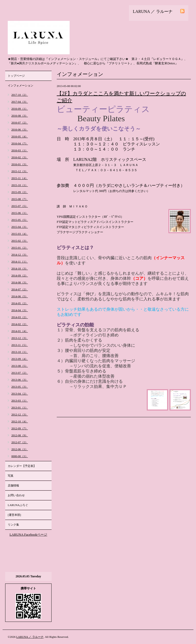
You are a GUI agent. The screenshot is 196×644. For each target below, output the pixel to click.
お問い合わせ (16, 495)
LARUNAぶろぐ (18, 505)
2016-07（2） (20, 123)
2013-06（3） (20, 380)
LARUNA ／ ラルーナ (30, 637)
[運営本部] (14, 515)
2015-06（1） (20, 213)
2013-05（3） (20, 387)
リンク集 (13, 525)
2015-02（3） (20, 241)
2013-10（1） (20, 352)
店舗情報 (13, 485)
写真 (11, 476)
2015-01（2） (20, 248)
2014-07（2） (20, 289)
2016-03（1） (20, 150)
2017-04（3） (20, 102)
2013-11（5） (20, 345)
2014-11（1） (20, 262)
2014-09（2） (20, 275)
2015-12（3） (20, 171)
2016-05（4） (20, 136)
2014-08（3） (20, 282)
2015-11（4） (20, 178)
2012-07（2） (20, 442)
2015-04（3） (20, 227)
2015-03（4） (20, 234)
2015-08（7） (20, 199)
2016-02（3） (20, 157)
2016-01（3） (20, 164)
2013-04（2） (20, 394)
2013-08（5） (20, 366)
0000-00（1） (20, 456)
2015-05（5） (20, 220)
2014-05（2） (20, 303)
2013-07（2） (20, 373)
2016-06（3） (20, 129)
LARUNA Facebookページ (28, 534)
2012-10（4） (20, 421)
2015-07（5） (20, 206)
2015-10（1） (20, 185)
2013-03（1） (20, 401)
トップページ (16, 76)
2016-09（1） (20, 109)
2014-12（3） (20, 255)
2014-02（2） (20, 324)
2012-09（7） (20, 428)
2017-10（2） (20, 95)
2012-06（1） (20, 449)
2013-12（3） (20, 338)
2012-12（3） (20, 414)
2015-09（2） (20, 192)
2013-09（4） (20, 359)
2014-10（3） (20, 268)
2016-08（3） (20, 116)
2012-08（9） (20, 435)
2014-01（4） (20, 331)
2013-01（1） (20, 407)
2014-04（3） (20, 310)
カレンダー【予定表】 (22, 466)
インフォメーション (21, 85)
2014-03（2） (20, 317)
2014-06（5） (20, 296)
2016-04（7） (20, 143)
